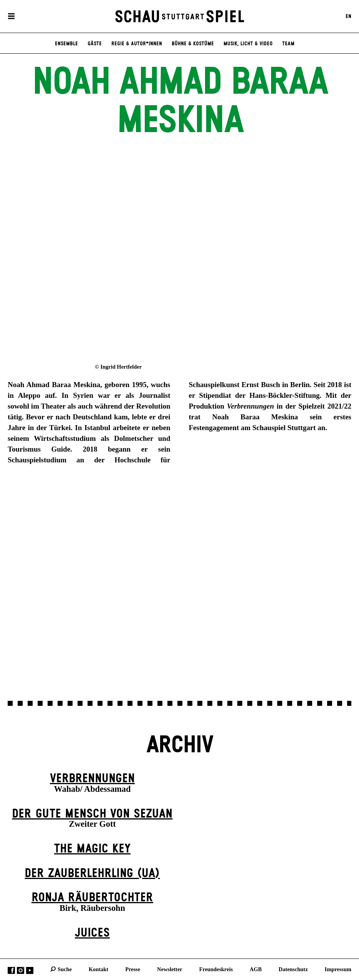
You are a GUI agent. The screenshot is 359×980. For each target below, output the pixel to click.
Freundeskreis (216, 969)
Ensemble (66, 44)
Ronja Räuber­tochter (92, 898)
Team (288, 44)
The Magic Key (92, 849)
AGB (256, 969)
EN (348, 17)
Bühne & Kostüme (193, 44)
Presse (133, 969)
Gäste (95, 44)
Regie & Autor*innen (137, 44)
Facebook (11, 970)
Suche (65, 969)
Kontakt (98, 969)
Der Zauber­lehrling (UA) (92, 873)
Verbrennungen (92, 779)
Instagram (21, 970)
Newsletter (170, 969)
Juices (92, 933)
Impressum (338, 969)
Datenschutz (293, 969)
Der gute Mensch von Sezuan (92, 814)
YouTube (30, 970)
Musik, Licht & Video (248, 44)
